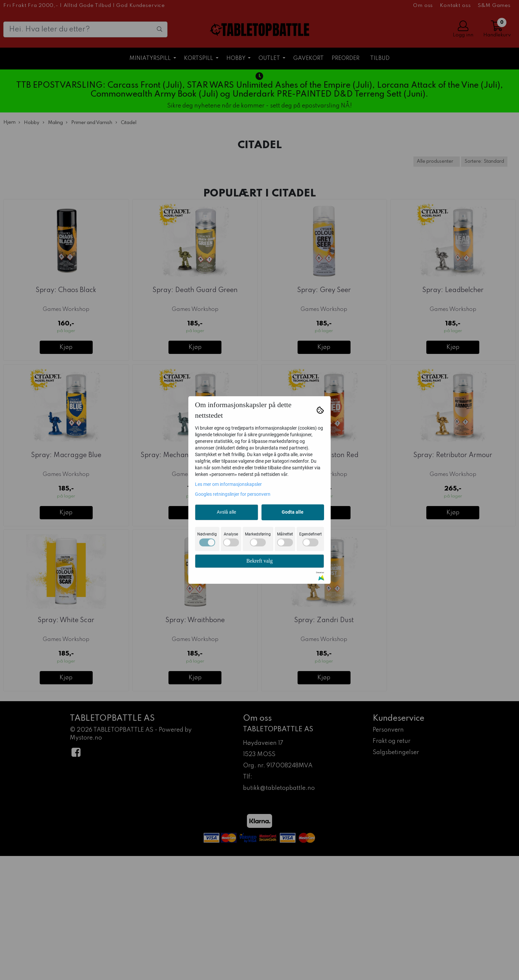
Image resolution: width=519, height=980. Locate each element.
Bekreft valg (259, 561)
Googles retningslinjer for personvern (233, 494)
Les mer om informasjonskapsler (228, 484)
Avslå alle (226, 512)
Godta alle (293, 512)
